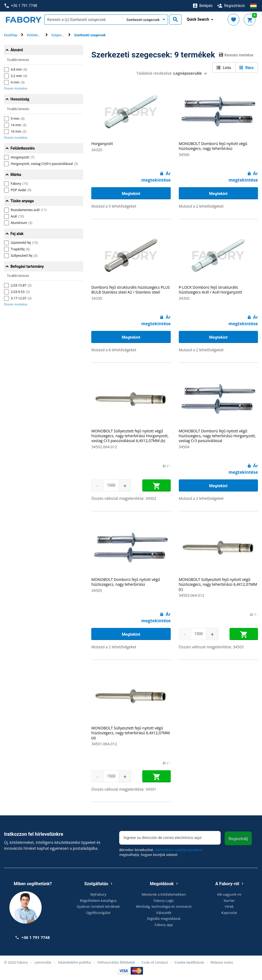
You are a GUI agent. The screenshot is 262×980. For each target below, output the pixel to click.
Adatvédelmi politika (74, 962)
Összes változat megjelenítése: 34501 (124, 789)
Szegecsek (59, 35)
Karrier (229, 901)
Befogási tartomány (27, 266)
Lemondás (43, 962)
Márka (16, 175)
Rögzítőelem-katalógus (98, 901)
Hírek (229, 906)
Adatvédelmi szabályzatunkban (179, 850)
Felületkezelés (23, 148)
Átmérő (17, 50)
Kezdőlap (11, 35)
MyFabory (98, 894)
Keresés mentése (236, 55)
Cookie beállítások (189, 962)
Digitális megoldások (164, 918)
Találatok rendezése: (169, 73)
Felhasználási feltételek (116, 962)
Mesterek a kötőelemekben (164, 894)
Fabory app (164, 925)
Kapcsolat (229, 913)
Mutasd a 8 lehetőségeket (114, 350)
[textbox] (83, 20)
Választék (164, 913)
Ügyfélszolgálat (98, 913)
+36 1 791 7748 (21, 6)
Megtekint (131, 194)
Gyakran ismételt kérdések (98, 906)
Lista (224, 68)
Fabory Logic (164, 901)
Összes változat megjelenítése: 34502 (124, 498)
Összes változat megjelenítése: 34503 (211, 647)
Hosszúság (20, 99)
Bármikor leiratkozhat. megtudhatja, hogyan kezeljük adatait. (161, 852)
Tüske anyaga (22, 201)
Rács (247, 68)
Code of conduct (155, 962)
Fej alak (17, 234)
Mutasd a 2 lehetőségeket (201, 206)
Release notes (222, 962)
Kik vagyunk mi (229, 894)
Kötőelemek (35, 35)
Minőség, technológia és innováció (164, 906)
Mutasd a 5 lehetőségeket (114, 206)
